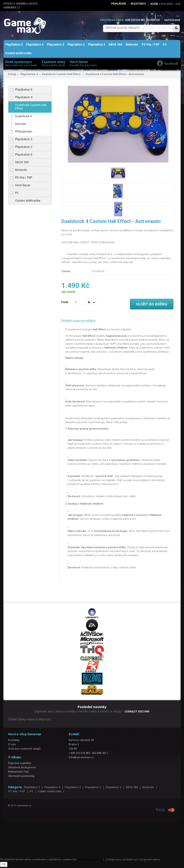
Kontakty (14, 741)
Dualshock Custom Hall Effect (62, 75)
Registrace (138, 4)
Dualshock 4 (23, 117)
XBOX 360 (115, 46)
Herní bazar (23, 186)
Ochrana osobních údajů (24, 749)
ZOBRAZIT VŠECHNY (137, 712)
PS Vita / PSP (150, 46)
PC (165, 46)
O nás (12, 745)
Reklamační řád (18, 772)
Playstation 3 (55, 46)
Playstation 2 (76, 46)
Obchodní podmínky (21, 777)
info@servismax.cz (81, 758)
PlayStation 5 (14, 46)
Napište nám (172, 20)
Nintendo (132, 46)
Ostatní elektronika (18, 54)
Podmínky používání (90, 860)
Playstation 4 (35, 46)
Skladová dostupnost (22, 768)
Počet (65, 303)
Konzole (20, 125)
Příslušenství (24, 133)
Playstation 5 (97, 46)
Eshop (12, 75)
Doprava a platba (20, 764)
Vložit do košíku (152, 305)
